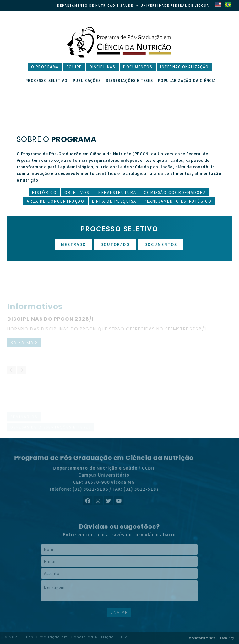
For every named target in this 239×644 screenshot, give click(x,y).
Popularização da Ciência (187, 81)
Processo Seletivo (46, 81)
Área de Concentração (56, 201)
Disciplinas (103, 67)
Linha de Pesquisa (114, 201)
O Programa (45, 67)
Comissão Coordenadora (175, 192)
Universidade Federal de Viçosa (175, 5)
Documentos (138, 67)
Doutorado (115, 245)
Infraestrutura (117, 192)
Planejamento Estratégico (178, 201)
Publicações (87, 81)
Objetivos (77, 192)
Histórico (44, 192)
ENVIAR (119, 612)
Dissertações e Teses (129, 81)
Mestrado (73, 245)
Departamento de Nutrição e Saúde (95, 5)
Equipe (74, 67)
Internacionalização (185, 67)
